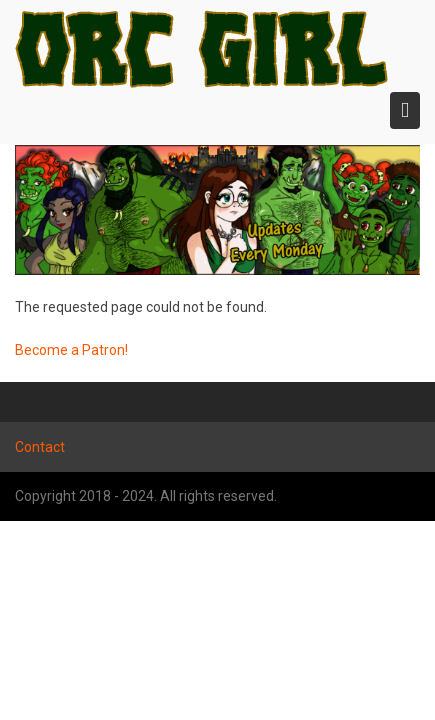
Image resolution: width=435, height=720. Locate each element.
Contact (40, 447)
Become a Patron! (71, 350)
